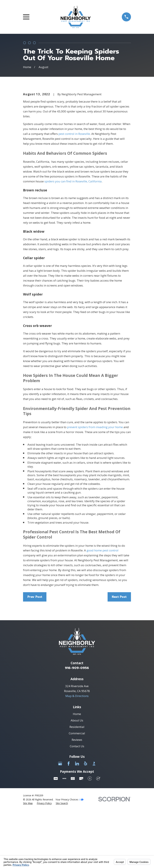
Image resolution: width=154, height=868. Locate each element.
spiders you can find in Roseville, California (73, 239)
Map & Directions (77, 754)
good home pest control (102, 608)
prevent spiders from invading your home (95, 485)
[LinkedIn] (77, 821)
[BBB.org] (94, 821)
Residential (77, 785)
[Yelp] (86, 821)
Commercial (77, 791)
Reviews (77, 797)
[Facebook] (69, 821)
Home (77, 772)
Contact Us (77, 804)
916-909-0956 (77, 726)
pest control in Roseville (74, 191)
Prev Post (35, 655)
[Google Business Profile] (60, 821)
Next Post (119, 655)
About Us (77, 778)
